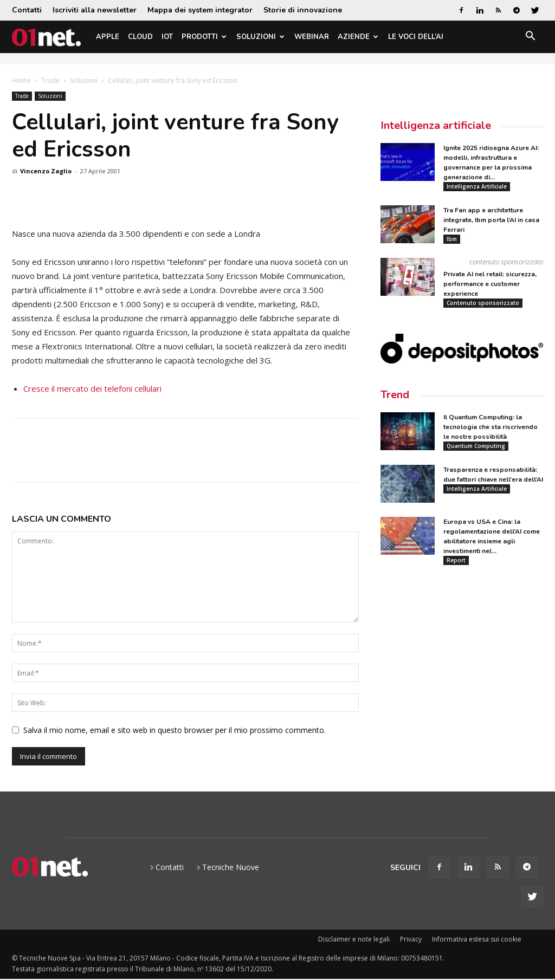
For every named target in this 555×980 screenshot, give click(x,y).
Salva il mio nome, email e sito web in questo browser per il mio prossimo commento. (175, 730)
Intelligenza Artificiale (477, 186)
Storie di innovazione (303, 10)
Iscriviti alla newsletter (95, 10)
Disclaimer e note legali (354, 939)
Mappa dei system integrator (200, 10)
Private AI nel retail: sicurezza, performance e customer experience (490, 284)
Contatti (27, 10)
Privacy (411, 939)
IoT (167, 37)
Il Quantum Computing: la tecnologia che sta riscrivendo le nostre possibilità (491, 427)
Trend (395, 395)
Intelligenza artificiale (436, 125)
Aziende (358, 37)
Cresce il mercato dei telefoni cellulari (92, 388)
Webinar (312, 37)
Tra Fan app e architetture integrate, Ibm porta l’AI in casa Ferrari (491, 220)
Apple (108, 37)
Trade (50, 80)
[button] (530, 38)
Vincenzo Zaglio (46, 171)
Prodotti (204, 37)
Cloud (140, 37)
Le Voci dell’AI (416, 37)
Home (21, 80)
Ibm (452, 239)
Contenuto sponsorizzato (483, 303)
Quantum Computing (476, 446)
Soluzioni (260, 37)
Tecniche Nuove (231, 867)
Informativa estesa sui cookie (477, 939)
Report (456, 560)
